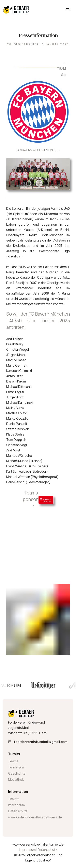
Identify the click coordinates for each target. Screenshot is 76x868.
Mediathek (16, 779)
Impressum (16, 805)
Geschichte (17, 773)
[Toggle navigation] (68, 10)
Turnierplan (17, 767)
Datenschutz (18, 811)
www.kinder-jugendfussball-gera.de (35, 817)
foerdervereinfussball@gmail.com (41, 742)
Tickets (14, 799)
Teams (13, 761)
